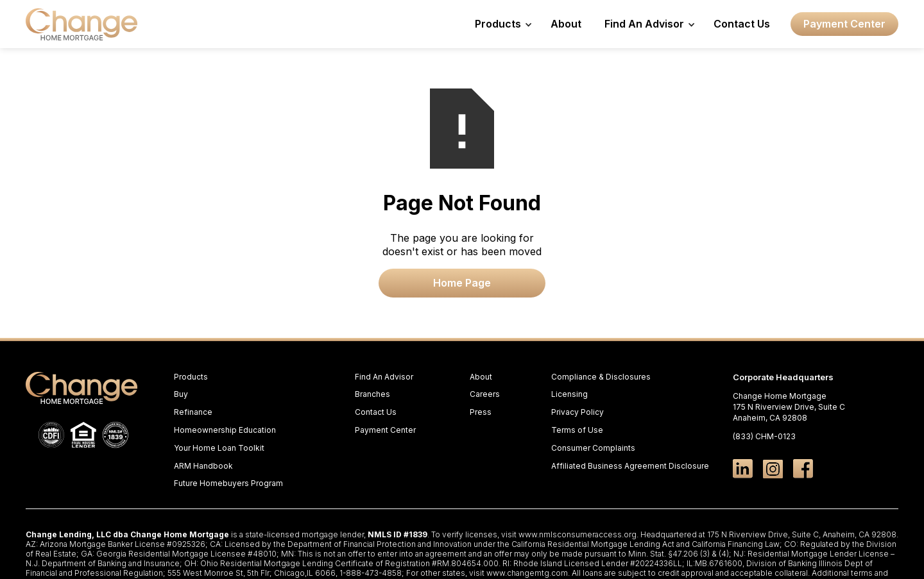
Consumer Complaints (593, 448)
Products (191, 377)
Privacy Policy (577, 412)
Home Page (462, 283)
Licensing (569, 394)
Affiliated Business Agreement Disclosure (630, 466)
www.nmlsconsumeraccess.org (577, 534)
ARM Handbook (203, 466)
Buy (181, 394)
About (566, 24)
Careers (485, 394)
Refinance (193, 412)
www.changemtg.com (527, 573)
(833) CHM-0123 (764, 436)
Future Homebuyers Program (228, 483)
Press (481, 412)
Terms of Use (577, 430)
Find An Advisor (384, 377)
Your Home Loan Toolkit (219, 448)
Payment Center (844, 24)
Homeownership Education (225, 430)
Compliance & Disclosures (601, 377)
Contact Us (742, 24)
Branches (372, 394)
